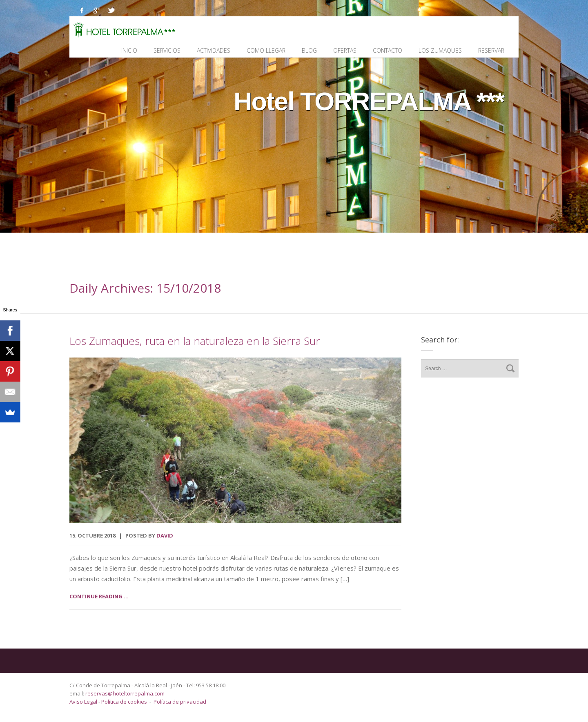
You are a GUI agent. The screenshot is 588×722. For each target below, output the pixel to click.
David (165, 535)
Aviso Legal (84, 702)
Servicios (167, 50)
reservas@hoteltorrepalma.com (126, 693)
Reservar (491, 50)
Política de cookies (124, 702)
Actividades (214, 50)
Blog (309, 50)
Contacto (388, 50)
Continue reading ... (99, 596)
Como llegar (266, 50)
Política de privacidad (180, 702)
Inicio (129, 50)
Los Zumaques (440, 50)
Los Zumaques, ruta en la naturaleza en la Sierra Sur (195, 341)
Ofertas (345, 50)
